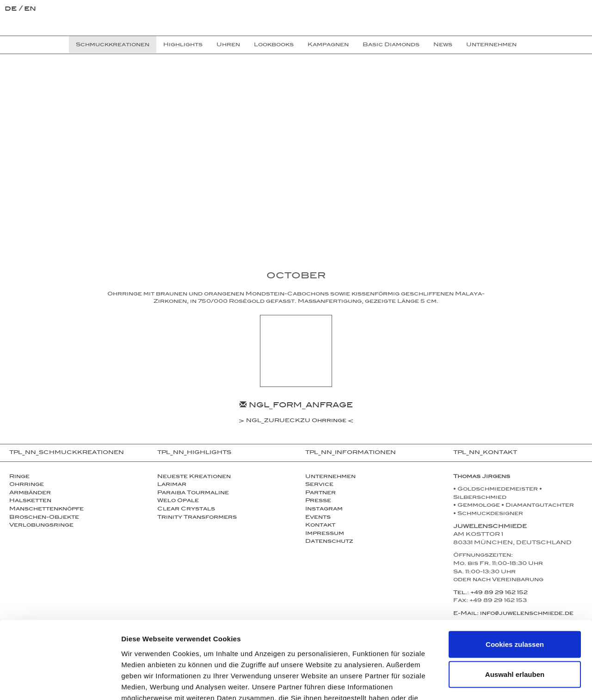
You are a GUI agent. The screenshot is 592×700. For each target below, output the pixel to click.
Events (318, 518)
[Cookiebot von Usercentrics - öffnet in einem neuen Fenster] (60, 682)
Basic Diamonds (391, 45)
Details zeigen (492, 682)
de (12, 9)
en (30, 9)
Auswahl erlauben (515, 610)
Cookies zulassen (515, 580)
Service (319, 485)
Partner (321, 493)
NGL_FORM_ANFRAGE (296, 406)
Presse (318, 501)
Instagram (324, 510)
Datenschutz (329, 542)
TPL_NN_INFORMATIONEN (351, 453)
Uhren (228, 45)
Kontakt (320, 526)
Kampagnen (328, 45)
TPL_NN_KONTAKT (485, 453)
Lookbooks (274, 45)
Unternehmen (330, 477)
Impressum (325, 534)
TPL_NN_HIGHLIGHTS (194, 453)
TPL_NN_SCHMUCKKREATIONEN (67, 453)
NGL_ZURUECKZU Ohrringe (296, 422)
